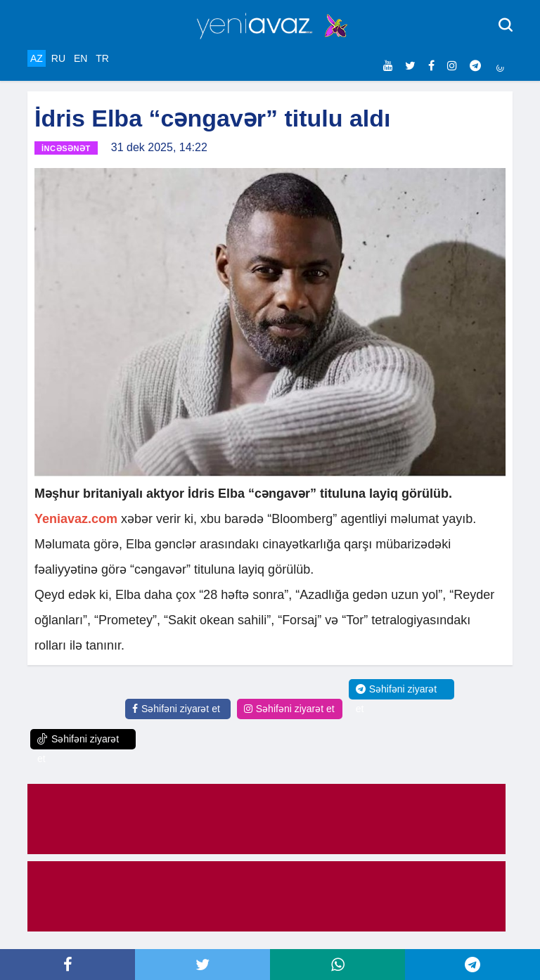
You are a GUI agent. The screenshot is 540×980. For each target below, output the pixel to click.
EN (81, 58)
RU (58, 58)
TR (102, 58)
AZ (37, 58)
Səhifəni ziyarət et (176, 709)
